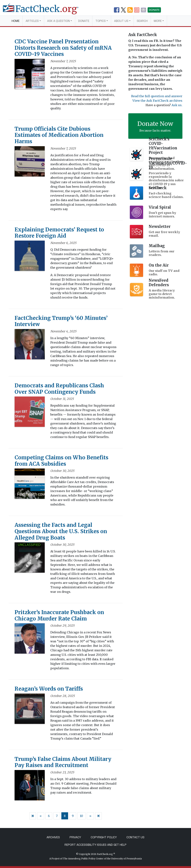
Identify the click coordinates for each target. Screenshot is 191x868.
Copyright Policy (104, 837)
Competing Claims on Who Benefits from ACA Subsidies (61, 461)
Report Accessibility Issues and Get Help (95, 845)
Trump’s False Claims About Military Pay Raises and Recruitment (63, 762)
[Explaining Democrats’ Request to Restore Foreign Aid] (30, 257)
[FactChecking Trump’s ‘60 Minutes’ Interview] (30, 345)
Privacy (75, 837)
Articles (32, 21)
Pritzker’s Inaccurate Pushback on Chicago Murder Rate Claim (59, 615)
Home (16, 21)
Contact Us (135, 837)
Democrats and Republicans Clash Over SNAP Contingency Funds (59, 389)
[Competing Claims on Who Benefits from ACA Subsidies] (30, 485)
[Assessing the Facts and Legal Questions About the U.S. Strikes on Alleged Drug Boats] (30, 559)
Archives (53, 837)
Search (142, 21)
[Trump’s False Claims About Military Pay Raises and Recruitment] (30, 786)
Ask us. (177, 105)
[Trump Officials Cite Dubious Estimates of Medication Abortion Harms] (30, 162)
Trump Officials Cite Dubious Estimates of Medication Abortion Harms (59, 135)
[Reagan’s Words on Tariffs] (30, 710)
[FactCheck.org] (44, 11)
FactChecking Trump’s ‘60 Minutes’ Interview (61, 321)
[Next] (98, 816)
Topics (101, 21)
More (158, 21)
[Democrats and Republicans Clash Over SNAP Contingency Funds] (30, 413)
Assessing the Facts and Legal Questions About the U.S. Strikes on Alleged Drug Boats (61, 531)
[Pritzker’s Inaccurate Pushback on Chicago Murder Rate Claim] (30, 640)
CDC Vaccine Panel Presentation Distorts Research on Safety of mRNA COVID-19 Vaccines (63, 48)
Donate (84, 21)
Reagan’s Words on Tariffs (49, 689)
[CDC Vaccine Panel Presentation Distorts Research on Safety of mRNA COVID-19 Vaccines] (30, 75)
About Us (121, 21)
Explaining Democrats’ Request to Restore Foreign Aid (59, 233)
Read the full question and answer (157, 96)
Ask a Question (58, 21)
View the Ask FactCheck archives (157, 101)
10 (81, 816)
